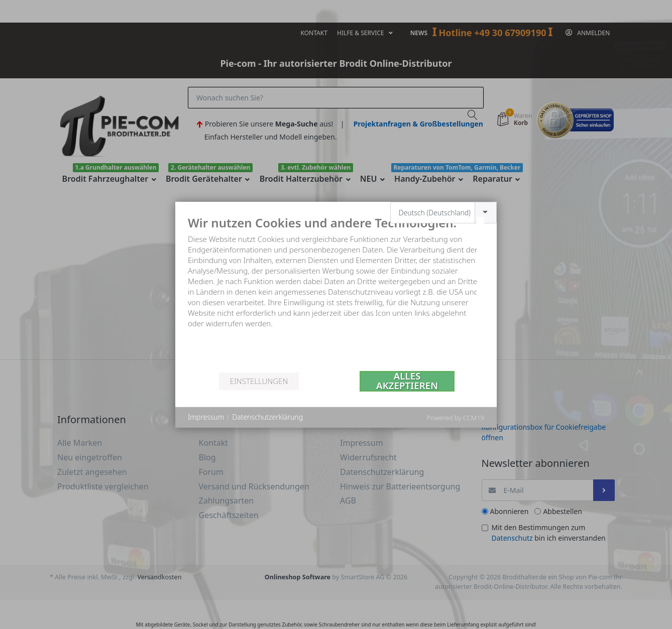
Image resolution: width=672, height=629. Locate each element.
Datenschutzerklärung (267, 417)
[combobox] (444, 213)
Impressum (206, 417)
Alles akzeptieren (407, 381)
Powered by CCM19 (456, 418)
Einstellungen (259, 381)
